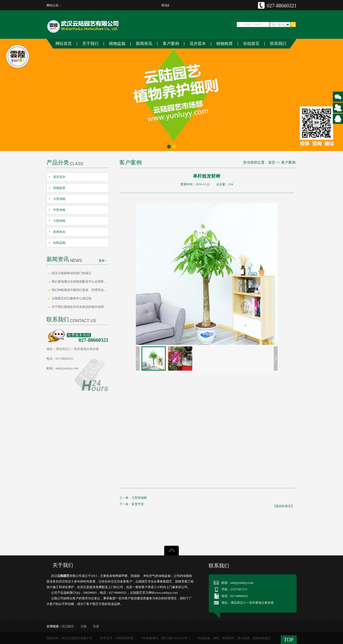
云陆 (84, 626)
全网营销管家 (125, 638)
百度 (96, 626)
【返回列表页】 (283, 506)
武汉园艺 (68, 626)
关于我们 (90, 44)
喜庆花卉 (59, 177)
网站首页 (64, 44)
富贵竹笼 (138, 504)
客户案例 (171, 44)
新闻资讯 (144, 44)
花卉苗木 (198, 44)
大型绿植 (59, 199)
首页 (272, 162)
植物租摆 (224, 44)
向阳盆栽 (59, 243)
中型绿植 (59, 210)
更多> (103, 261)
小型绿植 (59, 221)
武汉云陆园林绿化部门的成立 (72, 273)
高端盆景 (59, 188)
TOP (288, 640)
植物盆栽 (117, 44)
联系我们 (278, 44)
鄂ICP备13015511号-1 (176, 638)
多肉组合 (59, 232)
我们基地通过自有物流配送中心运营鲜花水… (80, 282)
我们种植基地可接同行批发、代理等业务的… (80, 290)
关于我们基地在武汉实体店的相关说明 (78, 307)
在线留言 (251, 44)
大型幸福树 (139, 498)
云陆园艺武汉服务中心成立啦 (72, 298)
